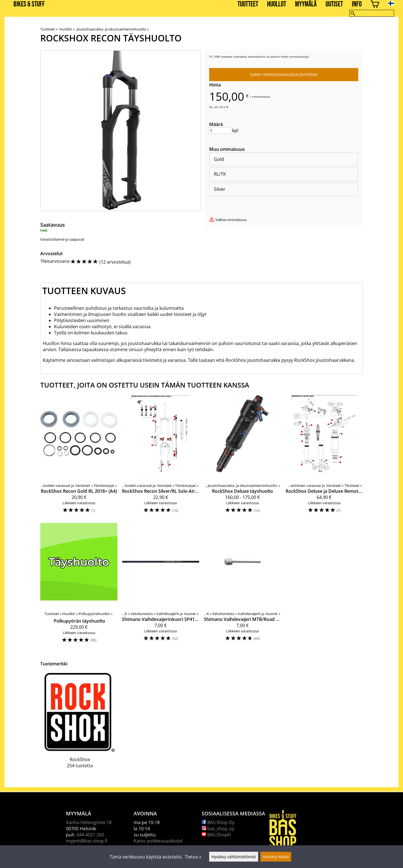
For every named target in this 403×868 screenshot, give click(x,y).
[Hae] (372, 13)
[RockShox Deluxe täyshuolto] (242, 457)
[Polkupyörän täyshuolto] (79, 586)
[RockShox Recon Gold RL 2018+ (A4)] (79, 457)
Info (357, 4)
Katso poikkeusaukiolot (158, 841)
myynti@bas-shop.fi (87, 841)
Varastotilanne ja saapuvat (62, 239)
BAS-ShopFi (216, 835)
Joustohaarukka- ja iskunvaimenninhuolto (113, 29)
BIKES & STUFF (29, 4)
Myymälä (306, 4)
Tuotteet (248, 4)
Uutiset (334, 4)
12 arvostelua (115, 262)
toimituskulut (261, 97)
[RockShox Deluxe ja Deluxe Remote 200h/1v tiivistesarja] (324, 457)
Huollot (277, 4)
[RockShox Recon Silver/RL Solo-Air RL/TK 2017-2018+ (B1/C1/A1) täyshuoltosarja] (161, 457)
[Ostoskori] (375, 5)
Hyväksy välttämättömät (234, 857)
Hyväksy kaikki (276, 857)
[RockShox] (80, 725)
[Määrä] (220, 131)
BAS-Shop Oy (218, 822)
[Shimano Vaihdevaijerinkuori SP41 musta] (161, 586)
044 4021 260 (90, 835)
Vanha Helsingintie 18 (89, 822)
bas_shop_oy (218, 829)
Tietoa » (193, 857)
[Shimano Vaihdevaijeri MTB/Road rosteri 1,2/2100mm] (242, 586)
